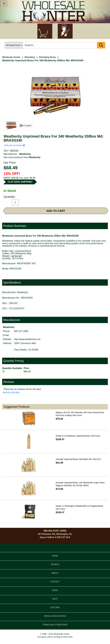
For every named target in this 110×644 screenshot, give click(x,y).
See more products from (22, 157)
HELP (55, 599)
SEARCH (55, 564)
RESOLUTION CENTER (55, 616)
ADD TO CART (56, 211)
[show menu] (4, 4)
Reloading (30, 57)
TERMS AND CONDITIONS (55, 625)
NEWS (55, 590)
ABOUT (55, 573)
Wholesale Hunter (11, 57)
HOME (55, 556)
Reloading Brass (47, 57)
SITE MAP (55, 607)
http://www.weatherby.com (27, 339)
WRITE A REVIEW (11, 393)
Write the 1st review (15, 145)
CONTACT (55, 582)
